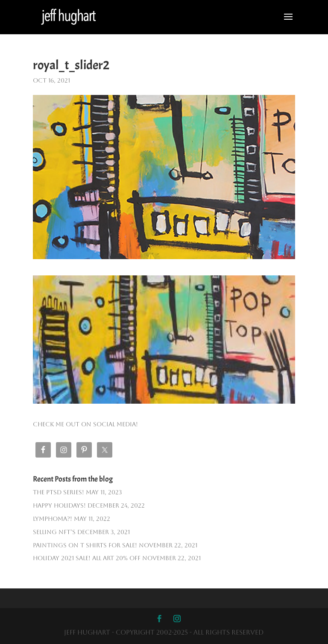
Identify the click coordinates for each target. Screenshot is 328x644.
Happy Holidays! (59, 505)
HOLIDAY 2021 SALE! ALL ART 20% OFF (87, 558)
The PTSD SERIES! (59, 492)
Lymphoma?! (53, 519)
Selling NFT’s (54, 532)
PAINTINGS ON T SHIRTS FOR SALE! (85, 545)
